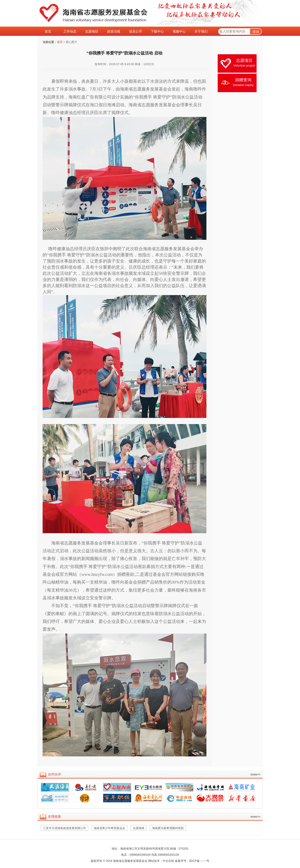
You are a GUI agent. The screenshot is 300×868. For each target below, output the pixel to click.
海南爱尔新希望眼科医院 (168, 828)
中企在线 (168, 861)
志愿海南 (139, 828)
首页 (60, 42)
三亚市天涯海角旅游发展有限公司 (65, 828)
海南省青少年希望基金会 (109, 828)
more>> (255, 774)
